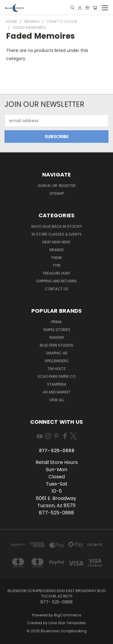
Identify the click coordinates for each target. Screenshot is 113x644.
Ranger (57, 337)
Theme (56, 258)
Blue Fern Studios (57, 345)
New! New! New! (56, 242)
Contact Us (57, 289)
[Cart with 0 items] (95, 8)
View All (57, 400)
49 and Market (57, 392)
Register (67, 186)
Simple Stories (57, 330)
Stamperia (57, 384)
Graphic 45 (57, 353)
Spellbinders (56, 361)
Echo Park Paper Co (57, 376)
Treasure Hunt (56, 273)
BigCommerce (67, 615)
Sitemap (57, 193)
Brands (57, 250)
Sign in (45, 186)
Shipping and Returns (56, 281)
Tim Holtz (56, 369)
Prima (56, 322)
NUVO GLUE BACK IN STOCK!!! (57, 226)
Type (57, 265)
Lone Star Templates (67, 623)
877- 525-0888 (57, 451)
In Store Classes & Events (57, 234)
